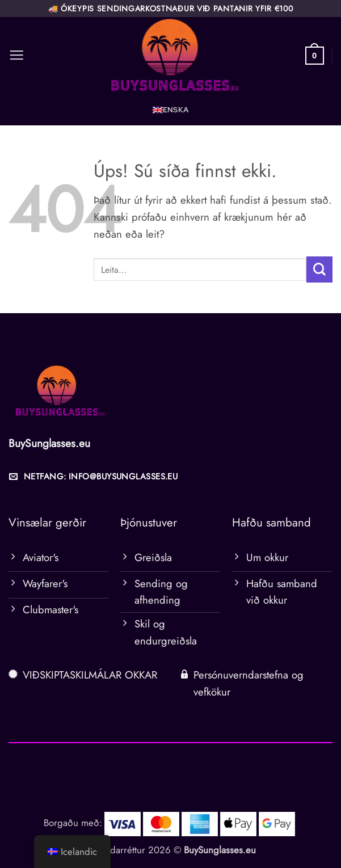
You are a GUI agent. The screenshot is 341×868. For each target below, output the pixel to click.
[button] (16, 56)
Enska (176, 110)
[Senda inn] (319, 269)
